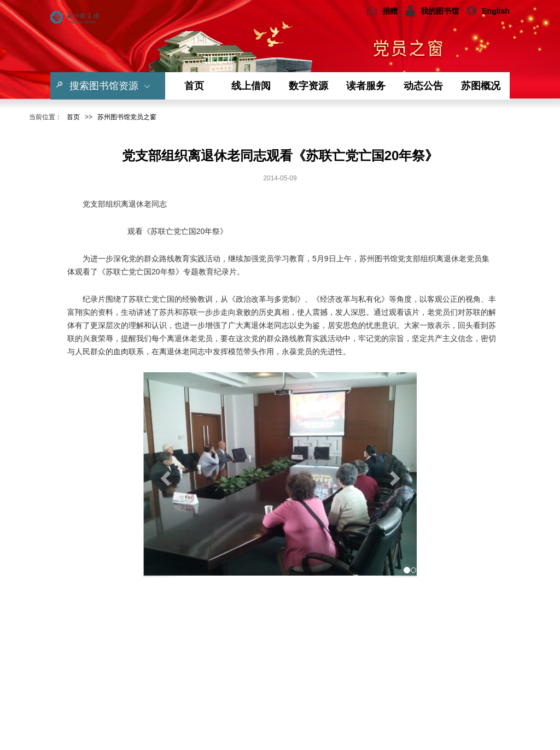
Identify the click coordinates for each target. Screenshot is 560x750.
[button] (164, 475)
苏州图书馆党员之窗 (127, 117)
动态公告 (423, 86)
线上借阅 (251, 86)
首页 (194, 86)
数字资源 (308, 86)
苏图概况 (481, 86)
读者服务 (366, 86)
